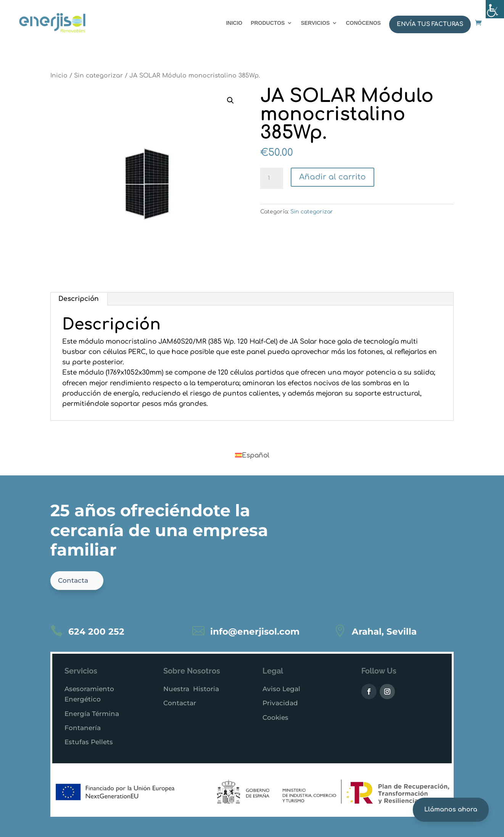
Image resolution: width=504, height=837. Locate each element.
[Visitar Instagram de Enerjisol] (387, 692)
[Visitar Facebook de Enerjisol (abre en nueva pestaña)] (369, 692)
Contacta (73, 580)
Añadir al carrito (333, 177)
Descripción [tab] (79, 299)
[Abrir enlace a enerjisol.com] (478, 23)
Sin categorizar (98, 76)
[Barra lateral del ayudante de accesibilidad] (495, 9)
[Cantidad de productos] (272, 178)
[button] (230, 100)
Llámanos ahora (451, 810)
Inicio (59, 76)
